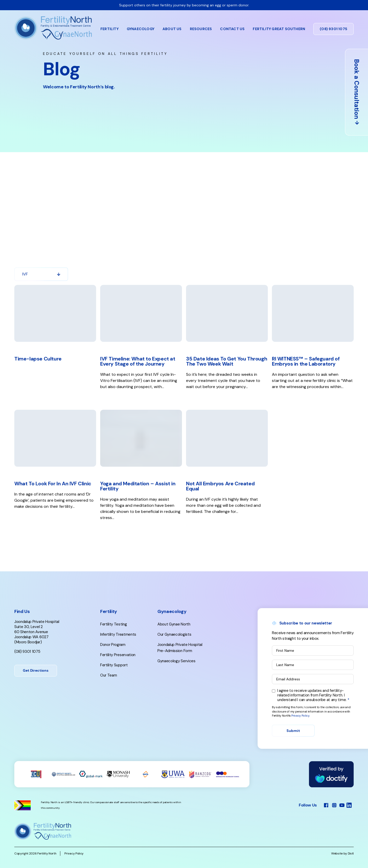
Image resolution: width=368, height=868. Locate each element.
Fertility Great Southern (279, 29)
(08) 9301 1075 (333, 29)
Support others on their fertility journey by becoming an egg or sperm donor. (184, 5)
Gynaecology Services (176, 678)
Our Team (108, 692)
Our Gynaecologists (174, 651)
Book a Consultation (357, 92)
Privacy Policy (300, 732)
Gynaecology (141, 29)
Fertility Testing (114, 641)
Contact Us (232, 29)
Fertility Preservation (118, 671)
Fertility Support (114, 682)
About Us (172, 29)
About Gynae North (174, 641)
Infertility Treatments (118, 651)
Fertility (110, 29)
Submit (293, 747)
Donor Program (113, 661)
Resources (201, 29)
